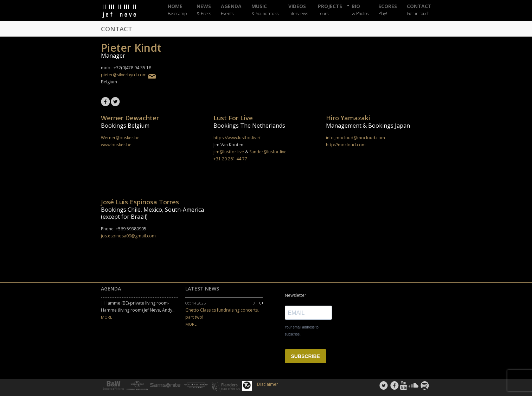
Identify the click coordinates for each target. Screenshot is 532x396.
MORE (107, 317)
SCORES (388, 10)
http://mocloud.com (346, 145)
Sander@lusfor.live (268, 152)
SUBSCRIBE (306, 356)
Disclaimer (268, 384)
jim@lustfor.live (229, 152)
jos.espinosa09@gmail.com (128, 236)
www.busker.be (116, 145)
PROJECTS (330, 10)
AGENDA (231, 10)
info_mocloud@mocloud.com (355, 138)
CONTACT (419, 10)
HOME (177, 10)
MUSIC (265, 10)
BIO (360, 10)
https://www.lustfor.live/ (237, 138)
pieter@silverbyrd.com (127, 75)
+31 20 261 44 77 (230, 159)
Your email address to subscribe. (302, 331)
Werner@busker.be (120, 138)
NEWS (204, 10)
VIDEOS (298, 10)
